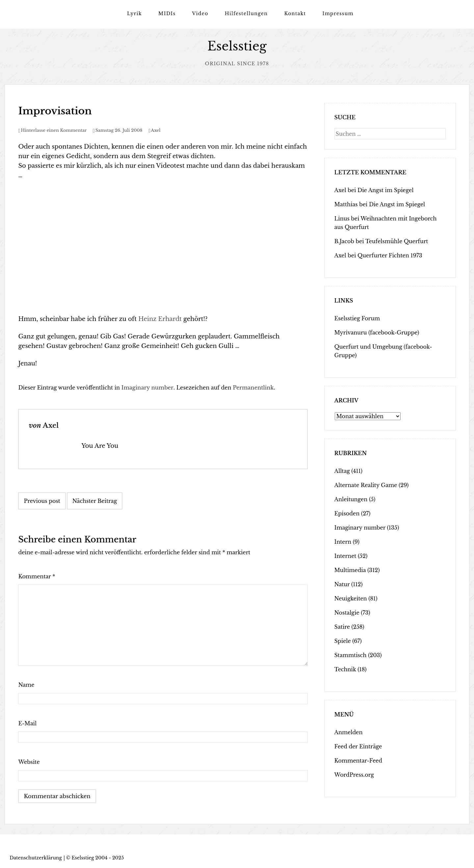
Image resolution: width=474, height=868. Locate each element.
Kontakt (295, 14)
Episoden (347, 513)
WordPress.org (354, 775)
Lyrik (134, 14)
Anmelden (349, 732)
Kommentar (37, 576)
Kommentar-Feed (358, 761)
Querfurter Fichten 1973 (390, 255)
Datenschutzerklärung (36, 857)
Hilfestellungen (246, 14)
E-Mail (27, 723)
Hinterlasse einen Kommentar (54, 130)
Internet (345, 556)
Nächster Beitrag (95, 501)
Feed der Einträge (358, 746)
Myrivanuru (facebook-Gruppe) (377, 333)
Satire (342, 627)
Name (26, 685)
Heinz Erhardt (160, 319)
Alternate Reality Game (366, 485)
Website (29, 762)
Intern (343, 542)
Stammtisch (351, 655)
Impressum (338, 14)
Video (200, 14)
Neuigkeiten (351, 598)
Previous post (42, 501)
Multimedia (350, 570)
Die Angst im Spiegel (385, 190)
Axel (156, 130)
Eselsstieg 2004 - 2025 (98, 857)
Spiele (343, 641)
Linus (342, 218)
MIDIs (167, 14)
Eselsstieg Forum (357, 318)
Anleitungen (351, 499)
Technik (345, 669)
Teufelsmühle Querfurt (397, 241)
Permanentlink (253, 388)
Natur (342, 584)
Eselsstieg (237, 46)
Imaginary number (147, 388)
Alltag (342, 471)
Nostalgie (347, 613)
